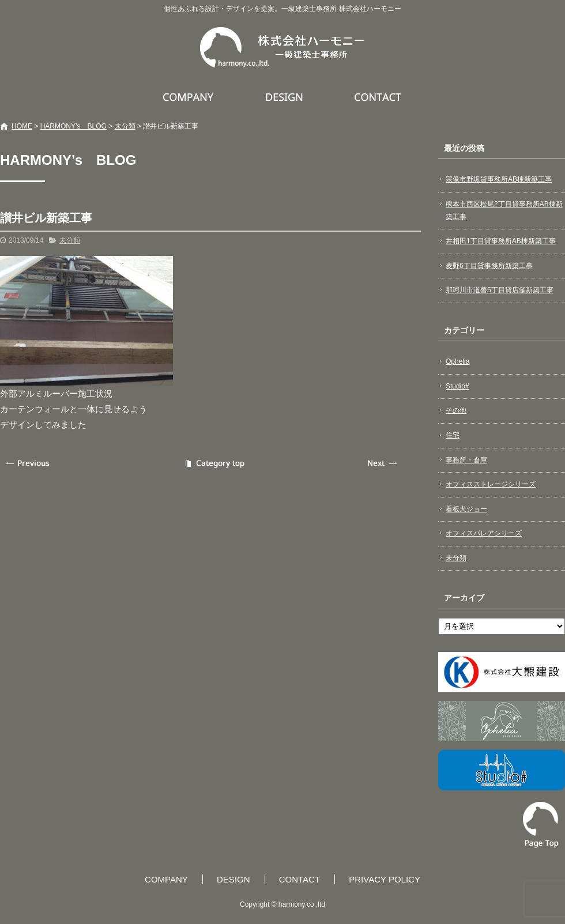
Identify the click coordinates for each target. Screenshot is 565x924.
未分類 (125, 126)
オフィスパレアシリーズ (484, 533)
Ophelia (457, 361)
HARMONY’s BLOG (74, 126)
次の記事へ (383, 463)
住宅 (453, 435)
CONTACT (378, 97)
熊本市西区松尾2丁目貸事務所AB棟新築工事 (504, 210)
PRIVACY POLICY (385, 879)
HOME (22, 126)
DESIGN (286, 97)
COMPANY (190, 97)
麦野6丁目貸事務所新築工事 (489, 266)
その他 (456, 410)
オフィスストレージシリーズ (491, 484)
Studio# (457, 386)
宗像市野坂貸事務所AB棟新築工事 (499, 179)
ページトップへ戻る (541, 825)
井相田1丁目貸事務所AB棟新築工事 (501, 241)
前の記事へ (29, 463)
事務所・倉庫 (466, 460)
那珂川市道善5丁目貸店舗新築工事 (500, 290)
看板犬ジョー (466, 509)
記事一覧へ (213, 463)
